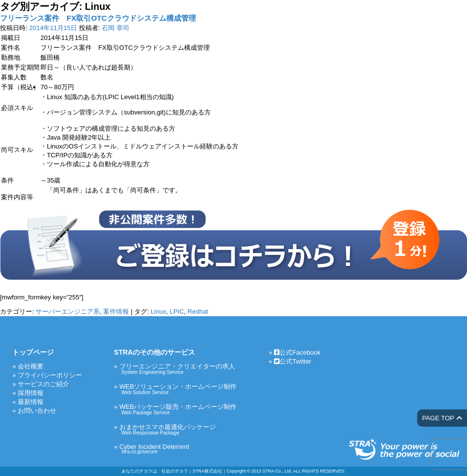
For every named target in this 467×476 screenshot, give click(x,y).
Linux (158, 311)
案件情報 (116, 311)
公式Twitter (292, 361)
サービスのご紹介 (43, 384)
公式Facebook (297, 352)
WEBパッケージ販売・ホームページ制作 (178, 409)
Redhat (198, 311)
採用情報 (31, 393)
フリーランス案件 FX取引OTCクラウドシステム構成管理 (98, 18)
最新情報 (31, 402)
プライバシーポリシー (50, 375)
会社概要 (31, 366)
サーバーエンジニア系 (68, 311)
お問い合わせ (37, 411)
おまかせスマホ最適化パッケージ (178, 429)
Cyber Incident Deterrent (178, 449)
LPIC (177, 311)
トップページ (33, 352)
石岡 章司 (116, 28)
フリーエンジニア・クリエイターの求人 (178, 369)
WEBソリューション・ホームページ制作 (178, 389)
